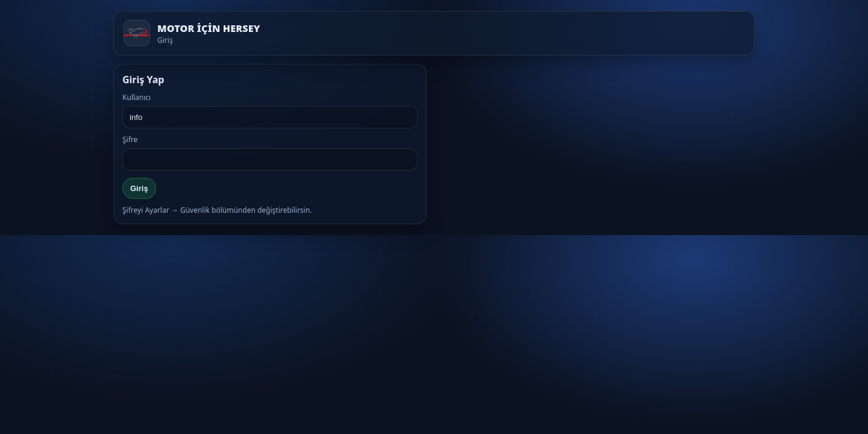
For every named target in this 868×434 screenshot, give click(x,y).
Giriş (139, 188)
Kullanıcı (137, 97)
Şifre (130, 140)
